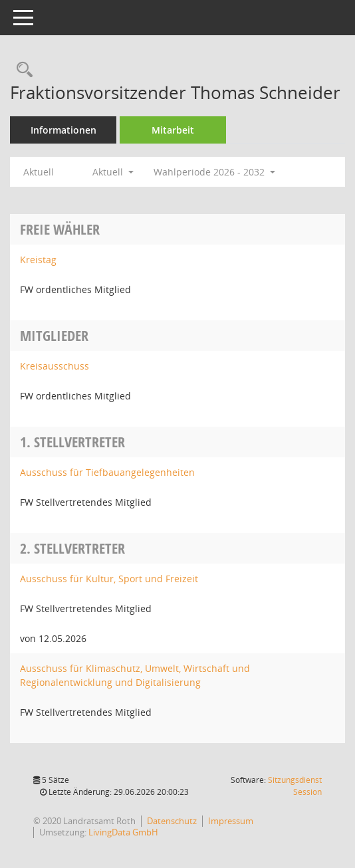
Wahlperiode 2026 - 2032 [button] (214, 172)
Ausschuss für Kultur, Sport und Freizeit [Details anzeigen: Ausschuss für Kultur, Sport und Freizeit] (109, 579)
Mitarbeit (173, 130)
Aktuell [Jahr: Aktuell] (39, 172)
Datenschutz (172, 821)
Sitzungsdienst (295, 786)
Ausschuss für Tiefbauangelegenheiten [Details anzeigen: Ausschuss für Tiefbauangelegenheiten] (107, 472)
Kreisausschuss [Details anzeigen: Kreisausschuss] (55, 366)
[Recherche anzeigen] (21, 70)
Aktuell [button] (113, 172)
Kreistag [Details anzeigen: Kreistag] (38, 260)
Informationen (63, 130)
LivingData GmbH (123, 832)
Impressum (231, 821)
